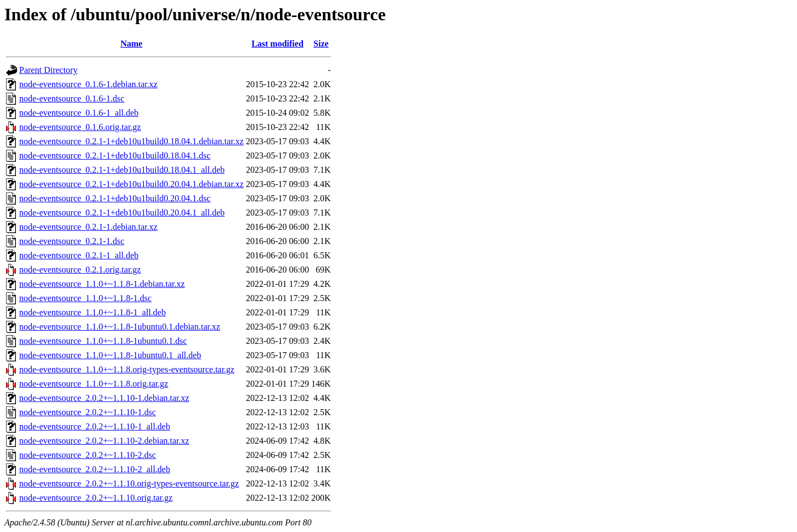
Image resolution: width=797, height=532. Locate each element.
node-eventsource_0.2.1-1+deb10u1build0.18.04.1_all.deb (122, 170)
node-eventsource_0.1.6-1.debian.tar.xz (88, 84)
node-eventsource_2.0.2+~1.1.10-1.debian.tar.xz (104, 398)
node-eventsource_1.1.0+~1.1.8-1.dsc (85, 298)
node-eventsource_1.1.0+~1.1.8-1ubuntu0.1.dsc (103, 341)
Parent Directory (48, 70)
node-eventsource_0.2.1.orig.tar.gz (80, 270)
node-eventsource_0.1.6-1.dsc (72, 98)
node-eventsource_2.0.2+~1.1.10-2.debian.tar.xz (104, 441)
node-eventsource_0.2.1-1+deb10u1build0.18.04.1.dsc (115, 155)
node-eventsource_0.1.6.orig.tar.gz (80, 127)
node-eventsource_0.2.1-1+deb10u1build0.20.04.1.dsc (115, 198)
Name (131, 44)
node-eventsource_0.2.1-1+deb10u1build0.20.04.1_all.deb (122, 213)
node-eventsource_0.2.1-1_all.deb (79, 255)
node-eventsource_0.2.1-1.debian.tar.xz (88, 227)
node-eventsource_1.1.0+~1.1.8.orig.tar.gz (94, 384)
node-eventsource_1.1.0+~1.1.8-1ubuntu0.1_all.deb (110, 355)
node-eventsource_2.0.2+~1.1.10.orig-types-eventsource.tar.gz (129, 483)
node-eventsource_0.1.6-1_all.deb (79, 113)
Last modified (277, 44)
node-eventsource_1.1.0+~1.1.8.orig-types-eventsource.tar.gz (127, 369)
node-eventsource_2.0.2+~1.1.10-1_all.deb (95, 426)
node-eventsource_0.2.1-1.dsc (72, 241)
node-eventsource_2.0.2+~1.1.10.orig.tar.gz (96, 498)
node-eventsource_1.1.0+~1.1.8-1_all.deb (92, 312)
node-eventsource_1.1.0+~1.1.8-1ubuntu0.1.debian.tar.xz (120, 327)
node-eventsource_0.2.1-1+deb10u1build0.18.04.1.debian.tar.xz (131, 141)
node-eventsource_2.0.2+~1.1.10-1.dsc (88, 412)
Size (321, 44)
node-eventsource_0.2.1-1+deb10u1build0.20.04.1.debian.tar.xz (131, 184)
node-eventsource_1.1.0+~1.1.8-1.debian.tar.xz (102, 284)
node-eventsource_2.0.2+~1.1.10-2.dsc (88, 455)
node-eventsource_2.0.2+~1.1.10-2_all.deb (95, 469)
